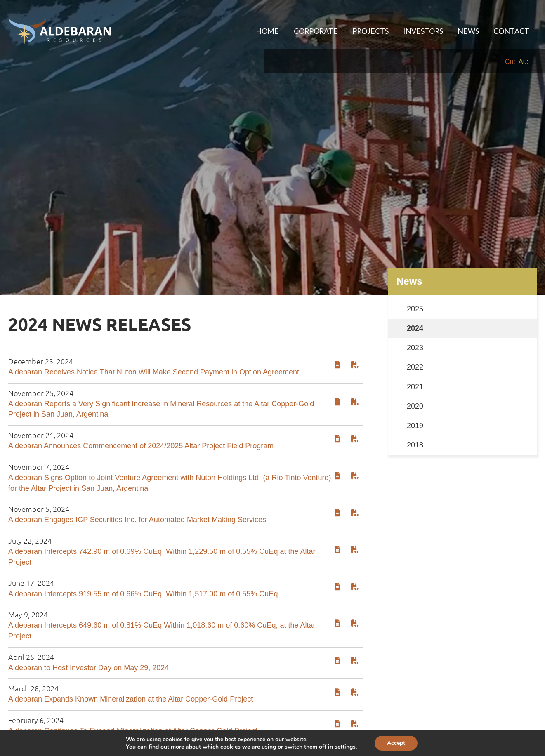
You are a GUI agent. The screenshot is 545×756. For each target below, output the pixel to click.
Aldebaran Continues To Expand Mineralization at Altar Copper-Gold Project (133, 692)
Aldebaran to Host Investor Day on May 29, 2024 (88, 629)
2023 (415, 309)
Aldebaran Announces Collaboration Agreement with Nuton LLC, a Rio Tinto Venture (146, 724)
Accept (396, 743)
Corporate (306, 31)
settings (345, 747)
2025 (415, 270)
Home (255, 31)
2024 (415, 290)
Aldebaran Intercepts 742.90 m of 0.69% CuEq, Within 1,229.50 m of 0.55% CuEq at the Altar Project (162, 518)
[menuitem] (255, 31)
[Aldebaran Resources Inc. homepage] (60, 31)
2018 (415, 406)
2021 (415, 348)
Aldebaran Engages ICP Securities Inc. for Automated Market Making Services (137, 481)
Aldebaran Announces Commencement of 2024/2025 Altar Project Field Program (141, 407)
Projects (363, 31)
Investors (418, 31)
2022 (415, 328)
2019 (415, 387)
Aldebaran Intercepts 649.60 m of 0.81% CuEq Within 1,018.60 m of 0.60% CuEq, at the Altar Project (162, 592)
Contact (511, 31)
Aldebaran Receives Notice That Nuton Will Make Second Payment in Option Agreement (154, 333)
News (465, 31)
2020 (415, 367)
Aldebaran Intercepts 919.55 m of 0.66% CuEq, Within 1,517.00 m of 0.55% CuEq (143, 555)
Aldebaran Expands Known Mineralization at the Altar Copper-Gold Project (131, 660)
